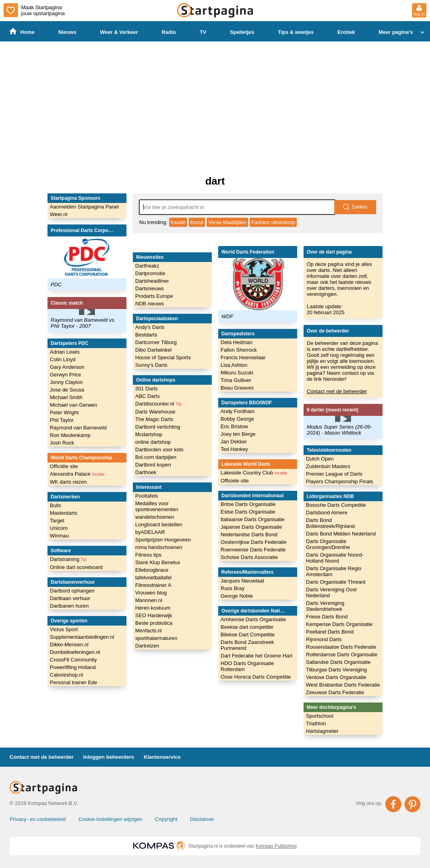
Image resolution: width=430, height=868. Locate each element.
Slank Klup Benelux (158, 562)
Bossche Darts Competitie (336, 505)
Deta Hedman (237, 342)
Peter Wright (64, 412)
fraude (178, 222)
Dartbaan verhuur (70, 598)
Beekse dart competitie (247, 627)
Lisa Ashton (234, 365)
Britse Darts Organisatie (248, 504)
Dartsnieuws (150, 288)
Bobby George (237, 419)
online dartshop (153, 442)
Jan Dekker (234, 442)
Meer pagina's (402, 32)
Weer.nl (59, 214)
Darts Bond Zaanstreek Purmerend (247, 645)
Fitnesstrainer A (153, 585)
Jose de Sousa (67, 390)
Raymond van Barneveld (78, 428)
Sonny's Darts (151, 365)
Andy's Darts (150, 327)
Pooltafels (147, 496)
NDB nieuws (150, 304)
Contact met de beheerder (337, 391)
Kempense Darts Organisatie (339, 624)
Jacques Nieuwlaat (242, 581)
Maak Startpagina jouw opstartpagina (34, 10)
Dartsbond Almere (327, 513)
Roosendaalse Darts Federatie (341, 647)
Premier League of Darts (334, 474)
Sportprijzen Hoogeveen (163, 540)
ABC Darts (147, 396)
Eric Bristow (234, 426)
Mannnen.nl (149, 600)
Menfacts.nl (148, 631)
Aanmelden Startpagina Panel (84, 207)
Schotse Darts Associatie (249, 557)
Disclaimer (202, 819)
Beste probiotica (154, 623)
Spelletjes (242, 32)
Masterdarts (64, 513)
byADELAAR (150, 532)
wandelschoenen (155, 517)
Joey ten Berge (238, 434)
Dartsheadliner (152, 281)
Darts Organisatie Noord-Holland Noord (335, 558)
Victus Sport (64, 629)
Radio (169, 32)
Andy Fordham (238, 411)
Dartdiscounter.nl (158, 404)
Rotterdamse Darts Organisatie (342, 654)
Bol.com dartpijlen (156, 457)
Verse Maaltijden (227, 222)
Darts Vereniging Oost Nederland (331, 592)
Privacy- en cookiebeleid (38, 819)
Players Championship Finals (339, 481)
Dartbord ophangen (72, 591)
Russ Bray (233, 588)
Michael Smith (66, 397)
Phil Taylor (62, 420)
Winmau (59, 536)
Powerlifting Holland (73, 667)
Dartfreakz (147, 266)
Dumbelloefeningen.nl (75, 652)
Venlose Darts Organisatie (336, 677)
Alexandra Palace (77, 474)
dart (215, 181)
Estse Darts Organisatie (248, 512)
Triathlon (316, 723)
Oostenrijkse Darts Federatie (253, 542)
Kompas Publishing (276, 846)
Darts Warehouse (155, 412)
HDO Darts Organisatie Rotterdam (247, 666)
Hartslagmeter (322, 731)
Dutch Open (320, 459)
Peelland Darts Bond (330, 632)
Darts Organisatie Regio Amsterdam (334, 571)
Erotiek (346, 32)
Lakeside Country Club (254, 473)
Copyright (166, 819)
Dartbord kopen (153, 465)
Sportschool (320, 716)
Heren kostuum (153, 608)
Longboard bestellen (159, 525)
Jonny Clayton (66, 382)
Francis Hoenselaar (243, 357)
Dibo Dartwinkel (153, 350)
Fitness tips (148, 555)
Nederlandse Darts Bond (249, 534)
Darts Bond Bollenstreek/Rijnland (330, 523)
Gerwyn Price (65, 375)
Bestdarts (146, 335)
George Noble (237, 596)
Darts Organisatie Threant (336, 582)
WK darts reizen (68, 482)
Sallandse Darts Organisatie (338, 662)
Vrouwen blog (151, 593)
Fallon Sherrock (239, 350)
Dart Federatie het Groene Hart (256, 656)
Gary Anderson (67, 367)
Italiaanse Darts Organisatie (252, 519)
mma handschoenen (159, 547)
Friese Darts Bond (327, 617)
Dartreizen (147, 646)
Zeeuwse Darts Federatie (335, 692)
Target (57, 521)
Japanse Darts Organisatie (251, 527)
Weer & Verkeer (119, 32)
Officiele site (235, 481)
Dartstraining (68, 559)
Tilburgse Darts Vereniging (336, 670)
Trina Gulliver (236, 380)
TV (203, 32)
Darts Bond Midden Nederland (341, 534)
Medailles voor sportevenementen (157, 506)
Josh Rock (62, 443)
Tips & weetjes (296, 32)
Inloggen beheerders (108, 757)
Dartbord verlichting (158, 427)
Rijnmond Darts (324, 639)
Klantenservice (162, 757)
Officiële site (64, 466)
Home (22, 32)
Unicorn (59, 528)
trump (197, 222)
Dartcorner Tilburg (156, 342)
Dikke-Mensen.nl (69, 645)
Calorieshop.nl (66, 675)
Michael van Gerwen (74, 405)
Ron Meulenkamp (70, 435)
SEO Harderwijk (154, 615)
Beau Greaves (237, 388)
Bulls (55, 505)
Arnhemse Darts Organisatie (253, 619)
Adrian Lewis (65, 352)
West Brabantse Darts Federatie (343, 685)
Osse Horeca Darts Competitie (256, 677)
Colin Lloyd (63, 359)
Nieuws (67, 32)
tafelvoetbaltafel (153, 578)
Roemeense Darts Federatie (253, 550)
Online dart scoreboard (76, 567)
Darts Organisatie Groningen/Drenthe (328, 544)
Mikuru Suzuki (237, 373)
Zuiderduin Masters (328, 466)
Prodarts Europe (154, 296)
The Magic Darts (154, 419)
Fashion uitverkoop (273, 222)
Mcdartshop (149, 434)
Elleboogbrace (152, 570)
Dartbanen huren (69, 606)
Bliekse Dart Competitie (248, 635)
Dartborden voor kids (159, 450)
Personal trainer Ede (74, 682)
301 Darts (146, 389)
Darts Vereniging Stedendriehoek (325, 606)
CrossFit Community (73, 660)
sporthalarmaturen (156, 638)
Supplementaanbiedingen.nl (82, 637)
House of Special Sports (163, 357)
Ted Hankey (234, 449)
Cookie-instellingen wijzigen (110, 819)
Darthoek (146, 472)
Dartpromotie (150, 273)
